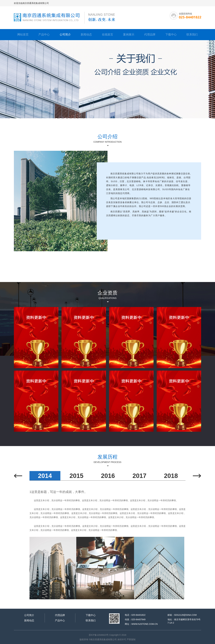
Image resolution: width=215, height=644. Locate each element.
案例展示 (129, 35)
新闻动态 (86, 35)
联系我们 (192, 35)
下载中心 (171, 35)
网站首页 (23, 35)
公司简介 (65, 35)
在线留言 (108, 35)
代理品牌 (150, 35)
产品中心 (44, 35)
